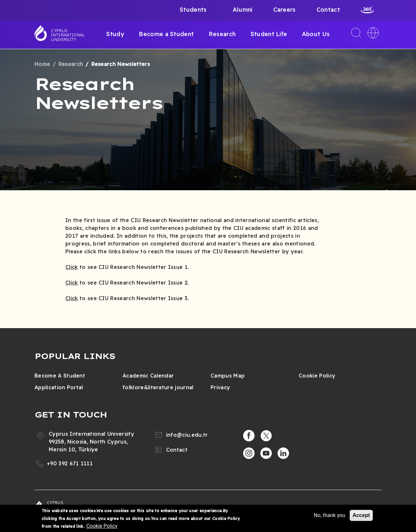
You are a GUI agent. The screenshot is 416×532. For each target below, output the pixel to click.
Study (115, 34)
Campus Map (228, 376)
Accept (361, 515)
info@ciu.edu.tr (187, 435)
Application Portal (59, 387)
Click (72, 267)
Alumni (243, 10)
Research (222, 34)
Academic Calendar (148, 376)
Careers (285, 10)
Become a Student (166, 34)
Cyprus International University (68, 35)
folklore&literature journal (158, 387)
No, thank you (330, 515)
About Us (316, 34)
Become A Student (60, 376)
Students (193, 10)
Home (42, 64)
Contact (328, 10)
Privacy (220, 387)
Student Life (269, 34)
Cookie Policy (317, 376)
